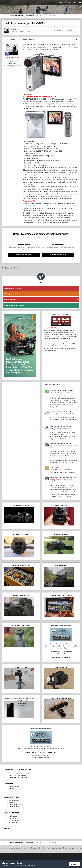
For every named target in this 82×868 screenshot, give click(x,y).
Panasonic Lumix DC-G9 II (21, 596)
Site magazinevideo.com (12, 294)
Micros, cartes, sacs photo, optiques (20, 773)
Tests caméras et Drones (16, 800)
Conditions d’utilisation (28, 865)
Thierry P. (12, 40)
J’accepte (75, 864)
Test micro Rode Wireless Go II (61, 698)
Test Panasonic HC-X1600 (21, 506)
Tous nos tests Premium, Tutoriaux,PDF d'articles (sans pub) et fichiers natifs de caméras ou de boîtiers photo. (61, 646)
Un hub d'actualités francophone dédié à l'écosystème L (62, 391)
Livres (10, 791)
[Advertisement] (21, 397)
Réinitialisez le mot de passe (61, 657)
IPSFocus (12, 848)
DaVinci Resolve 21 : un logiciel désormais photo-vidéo (63, 478)
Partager (58, 30)
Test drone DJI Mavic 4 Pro (21, 534)
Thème (26, 848)
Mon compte (13, 818)
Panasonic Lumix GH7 (61, 534)
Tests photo (12, 802)
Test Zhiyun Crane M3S (61, 667)
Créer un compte (14, 820)
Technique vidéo (14, 787)
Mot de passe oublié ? (11, 300)
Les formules (13, 816)
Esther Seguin (54, 467)
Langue (19, 848)
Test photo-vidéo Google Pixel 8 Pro (61, 596)
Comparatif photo (14, 807)
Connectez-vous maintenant (58, 255)
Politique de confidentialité (37, 848)
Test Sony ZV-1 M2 (21, 667)
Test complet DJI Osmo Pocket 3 (21, 626)
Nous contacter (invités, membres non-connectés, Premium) (64, 848)
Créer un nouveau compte (24, 255)
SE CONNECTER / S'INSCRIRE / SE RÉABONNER (41, 752)
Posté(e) (29, 40)
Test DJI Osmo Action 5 (61, 566)
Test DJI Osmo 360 (61, 506)
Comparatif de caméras (16, 804)
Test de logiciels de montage (18, 775)
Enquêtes (12, 789)
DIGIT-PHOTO (53, 328)
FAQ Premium (13, 822)
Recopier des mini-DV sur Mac (21, 566)
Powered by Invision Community (41, 850)
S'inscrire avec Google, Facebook (15, 305)
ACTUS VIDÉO (27, 31)
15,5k (12, 62)
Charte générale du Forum (12, 288)
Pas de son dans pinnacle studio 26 (61, 412)
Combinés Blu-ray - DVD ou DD (18, 777)
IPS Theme (4, 848)
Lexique (11, 834)
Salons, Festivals (14, 832)
